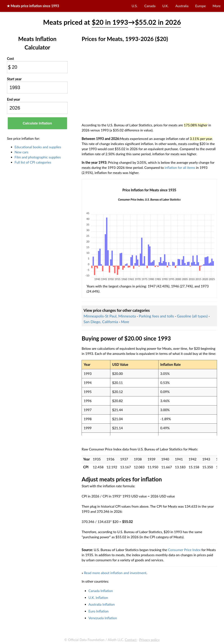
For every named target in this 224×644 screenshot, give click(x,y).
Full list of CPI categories (33, 162)
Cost (10, 59)
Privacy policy (149, 640)
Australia (182, 6)
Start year (14, 79)
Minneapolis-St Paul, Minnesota (110, 316)
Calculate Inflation (37, 123)
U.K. (165, 6)
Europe (201, 6)
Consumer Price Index (184, 550)
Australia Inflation (102, 604)
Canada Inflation (101, 591)
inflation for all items (180, 168)
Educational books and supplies (38, 147)
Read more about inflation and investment (115, 573)
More (217, 6)
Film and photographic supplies (38, 157)
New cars (21, 152)
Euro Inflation (98, 611)
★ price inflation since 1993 (33, 6)
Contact (131, 640)
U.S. (135, 6)
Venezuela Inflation (103, 618)
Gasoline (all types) (192, 316)
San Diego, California (101, 322)
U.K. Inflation (98, 598)
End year (14, 99)
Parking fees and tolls (156, 316)
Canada (150, 6)
